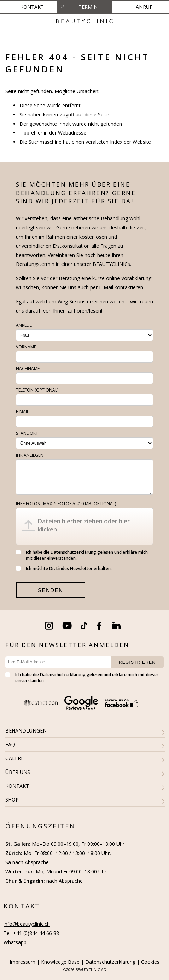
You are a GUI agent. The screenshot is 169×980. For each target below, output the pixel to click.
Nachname (28, 368)
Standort (27, 433)
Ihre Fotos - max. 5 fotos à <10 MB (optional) (66, 504)
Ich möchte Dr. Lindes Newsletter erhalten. (64, 568)
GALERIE (15, 758)
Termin (88, 7)
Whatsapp (15, 942)
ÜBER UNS (18, 772)
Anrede (24, 325)
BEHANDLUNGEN (26, 731)
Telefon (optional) (37, 390)
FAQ (10, 744)
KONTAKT (17, 786)
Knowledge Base (60, 962)
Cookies (150, 962)
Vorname (26, 347)
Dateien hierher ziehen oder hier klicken (84, 525)
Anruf (144, 7)
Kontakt (32, 7)
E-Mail (22, 412)
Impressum (22, 962)
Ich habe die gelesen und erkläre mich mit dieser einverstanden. (82, 555)
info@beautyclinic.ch (27, 924)
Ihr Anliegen (30, 455)
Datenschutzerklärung (73, 552)
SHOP (12, 800)
